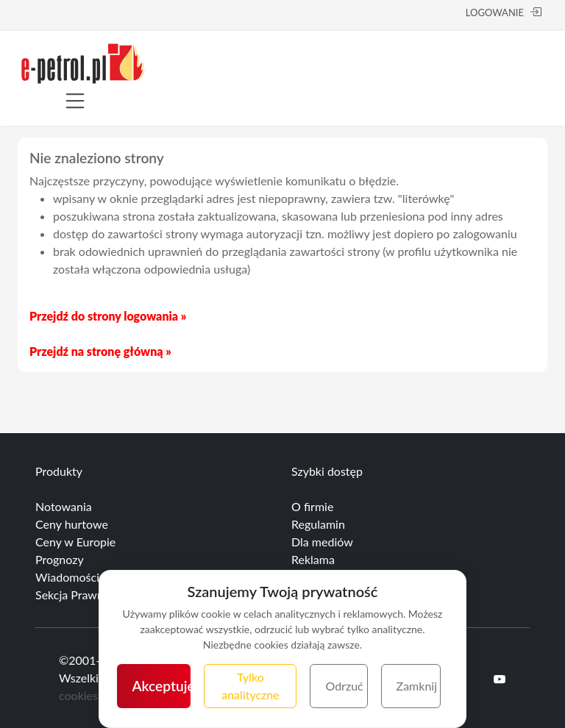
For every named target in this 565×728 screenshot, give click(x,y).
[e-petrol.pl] (83, 61)
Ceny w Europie (75, 542)
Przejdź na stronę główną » (100, 351)
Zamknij (417, 686)
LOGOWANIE (504, 12)
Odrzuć (344, 686)
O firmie (312, 506)
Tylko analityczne (250, 686)
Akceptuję (161, 686)
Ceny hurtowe (72, 524)
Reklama (313, 559)
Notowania (64, 506)
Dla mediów (322, 542)
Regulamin (318, 524)
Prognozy (60, 559)
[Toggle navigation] (75, 101)
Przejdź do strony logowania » (108, 316)
